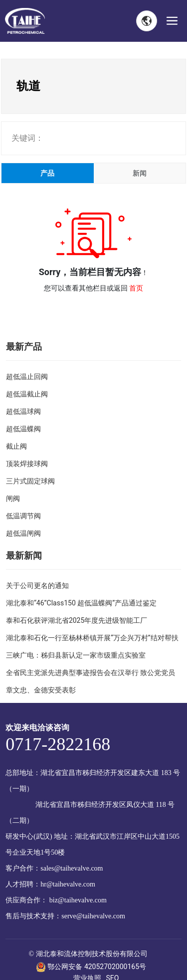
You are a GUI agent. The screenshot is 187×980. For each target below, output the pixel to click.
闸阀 (13, 498)
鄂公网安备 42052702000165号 (91, 967)
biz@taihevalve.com (78, 900)
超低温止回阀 (27, 377)
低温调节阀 (23, 516)
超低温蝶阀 (23, 429)
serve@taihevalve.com (93, 916)
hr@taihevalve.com (68, 884)
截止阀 (16, 446)
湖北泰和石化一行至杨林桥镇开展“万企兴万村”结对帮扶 (92, 638)
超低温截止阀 (27, 394)
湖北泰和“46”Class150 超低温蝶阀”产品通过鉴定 (81, 603)
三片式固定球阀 (30, 481)
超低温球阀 (23, 411)
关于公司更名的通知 (37, 586)
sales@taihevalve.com (72, 868)
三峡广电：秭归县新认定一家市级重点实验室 (76, 655)
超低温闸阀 (23, 533)
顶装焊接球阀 (27, 464)
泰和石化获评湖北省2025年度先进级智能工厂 (77, 620)
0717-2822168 (58, 744)
